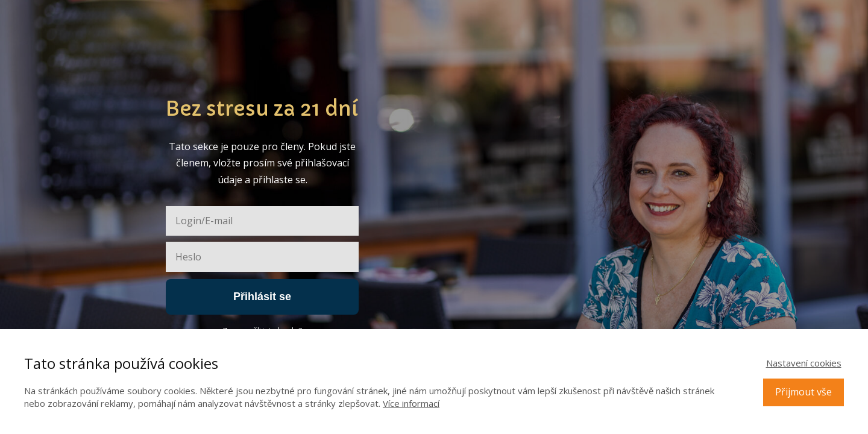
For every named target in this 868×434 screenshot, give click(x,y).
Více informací (411, 403)
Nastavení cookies (804, 363)
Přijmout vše (804, 392)
